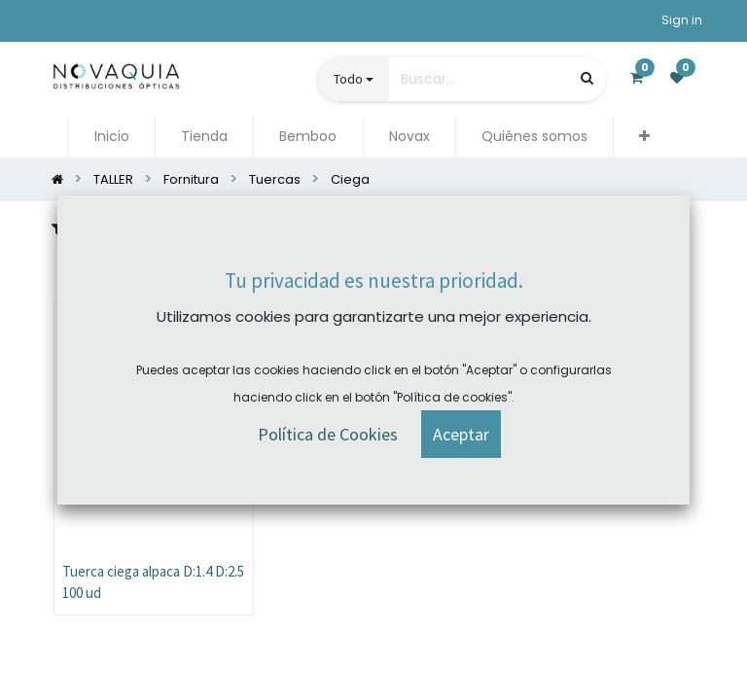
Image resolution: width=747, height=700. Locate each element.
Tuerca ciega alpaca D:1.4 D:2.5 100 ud (153, 582)
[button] (644, 137)
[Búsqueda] (587, 78)
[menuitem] (111, 137)
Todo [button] (348, 79)
